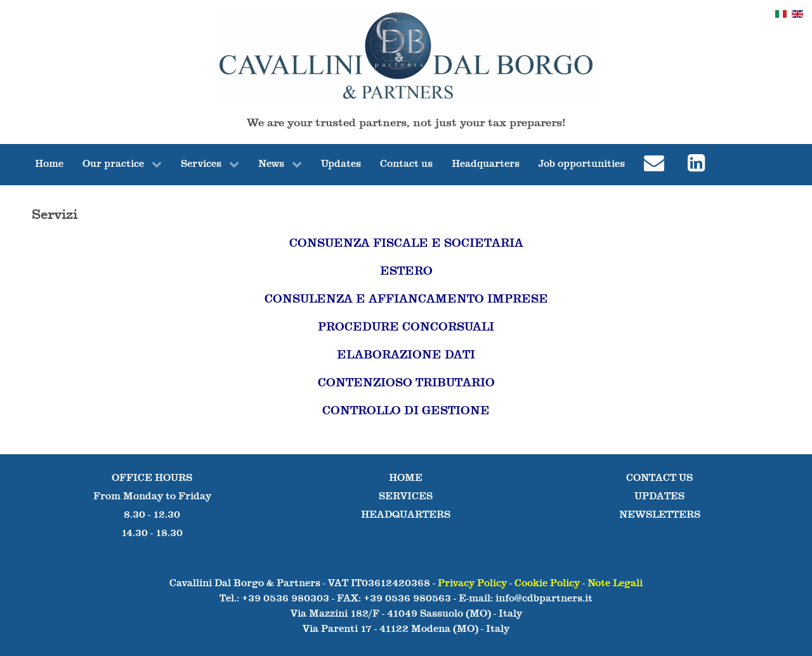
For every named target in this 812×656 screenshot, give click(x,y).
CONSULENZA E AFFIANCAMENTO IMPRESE (406, 299)
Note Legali (615, 584)
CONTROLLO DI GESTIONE (406, 411)
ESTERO (406, 272)
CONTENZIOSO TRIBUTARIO (406, 383)
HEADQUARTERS (406, 515)
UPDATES (659, 497)
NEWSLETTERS (660, 515)
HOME (406, 478)
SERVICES (406, 497)
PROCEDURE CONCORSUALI (406, 327)
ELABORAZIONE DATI (406, 355)
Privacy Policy (472, 584)
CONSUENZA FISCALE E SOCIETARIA (406, 244)
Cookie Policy (547, 584)
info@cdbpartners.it (544, 599)
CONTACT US (659, 478)
